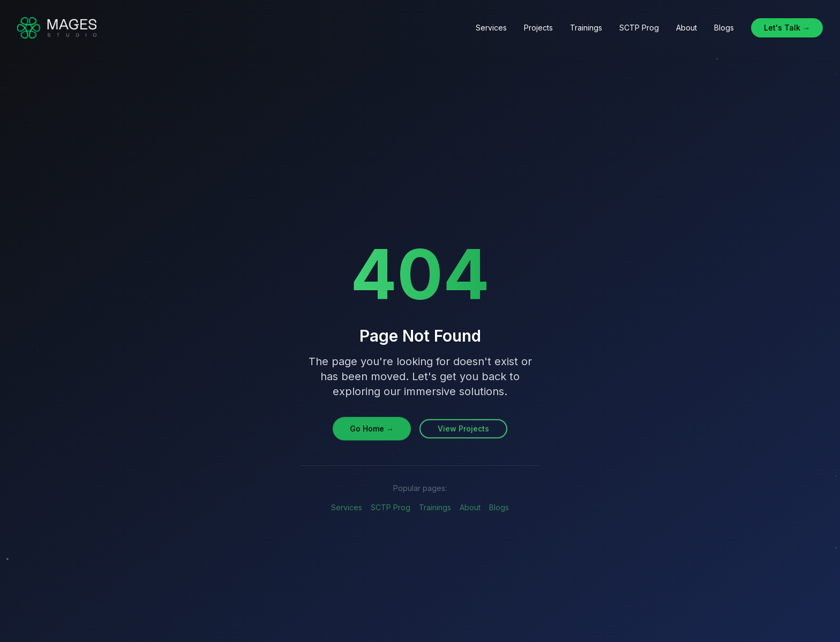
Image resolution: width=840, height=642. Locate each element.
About (687, 28)
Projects (538, 28)
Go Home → (372, 429)
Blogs (724, 28)
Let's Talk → (787, 28)
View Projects (463, 429)
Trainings (586, 28)
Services (491, 28)
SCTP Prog (639, 28)
